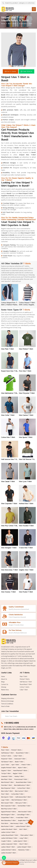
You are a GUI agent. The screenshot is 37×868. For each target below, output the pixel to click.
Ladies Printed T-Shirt (23, 826)
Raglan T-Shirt (18, 774)
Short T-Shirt (23, 844)
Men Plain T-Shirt (7, 351)
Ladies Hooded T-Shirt (8, 853)
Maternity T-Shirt (24, 850)
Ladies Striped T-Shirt (24, 847)
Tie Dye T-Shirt (6, 774)
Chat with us (27, 71)
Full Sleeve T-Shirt (7, 762)
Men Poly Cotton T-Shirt (10, 527)
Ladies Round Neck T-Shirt (10, 835)
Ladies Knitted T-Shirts (9, 850)
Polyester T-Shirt (7, 759)
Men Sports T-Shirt (26, 439)
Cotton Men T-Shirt (8, 439)
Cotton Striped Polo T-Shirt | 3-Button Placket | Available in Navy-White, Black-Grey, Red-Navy (9, 305)
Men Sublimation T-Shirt (10, 395)
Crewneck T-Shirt (7, 777)
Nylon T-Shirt (22, 768)
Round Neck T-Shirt (26, 684)
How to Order (5, 706)
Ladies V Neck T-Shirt (8, 847)
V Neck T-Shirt (26, 765)
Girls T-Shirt (23, 829)
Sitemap (4, 687)
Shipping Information (8, 698)
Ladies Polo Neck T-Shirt (9, 829)
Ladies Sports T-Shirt (20, 841)
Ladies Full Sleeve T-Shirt (9, 838)
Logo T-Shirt (5, 800)
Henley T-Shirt (19, 777)
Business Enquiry (10, 863)
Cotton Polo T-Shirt (24, 788)
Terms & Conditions (7, 704)
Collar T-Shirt (24, 690)
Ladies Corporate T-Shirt (9, 844)
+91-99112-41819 (11, 723)
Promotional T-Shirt (21, 779)
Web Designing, (19, 862)
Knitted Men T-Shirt (26, 505)
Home (3, 24)
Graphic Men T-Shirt (26, 571)
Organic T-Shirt (6, 771)
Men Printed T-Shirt (26, 351)
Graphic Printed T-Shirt (8, 768)
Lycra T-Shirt (5, 765)
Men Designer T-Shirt (9, 549)
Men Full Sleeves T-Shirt (27, 461)
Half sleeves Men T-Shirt (10, 461)
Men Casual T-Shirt (8, 483)
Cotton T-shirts (25, 687)
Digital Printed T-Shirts (9, 812)
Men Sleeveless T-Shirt (9, 571)
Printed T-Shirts (25, 679)
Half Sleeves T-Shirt (26, 682)
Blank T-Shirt (19, 762)
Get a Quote (11, 71)
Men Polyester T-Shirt (27, 395)
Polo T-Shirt (5, 794)
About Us (4, 679)
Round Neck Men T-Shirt (10, 373)
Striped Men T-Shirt (7, 818)
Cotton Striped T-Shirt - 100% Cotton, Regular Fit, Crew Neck (27, 305)
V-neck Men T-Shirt (26, 549)
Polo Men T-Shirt (25, 373)
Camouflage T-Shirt (23, 815)
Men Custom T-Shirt (26, 417)
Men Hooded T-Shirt (26, 527)
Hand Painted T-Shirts (20, 771)
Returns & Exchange (7, 701)
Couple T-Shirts (6, 841)
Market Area (5, 690)
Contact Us (5, 684)
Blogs (3, 682)
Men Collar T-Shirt (8, 417)
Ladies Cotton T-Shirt (8, 832)
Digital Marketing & (30, 862)
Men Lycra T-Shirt (25, 483)
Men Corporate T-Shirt (9, 505)
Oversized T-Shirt (20, 759)
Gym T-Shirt (15, 765)
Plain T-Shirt (23, 677)
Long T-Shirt (24, 838)
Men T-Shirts (12, 24)
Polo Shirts (5, 824)
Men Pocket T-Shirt (26, 594)
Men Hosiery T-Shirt (8, 594)
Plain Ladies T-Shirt (27, 835)
